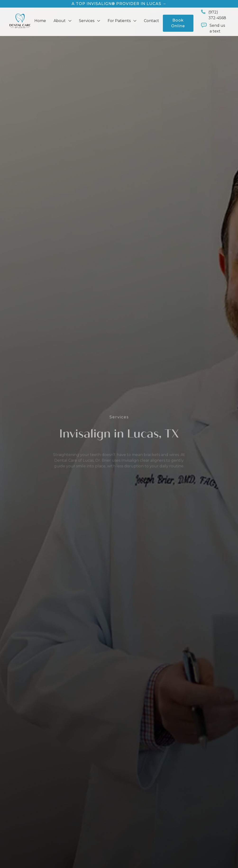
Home (40, 21)
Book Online (178, 23)
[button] (62, 21)
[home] (20, 21)
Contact (151, 21)
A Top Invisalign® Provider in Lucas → (119, 4)
